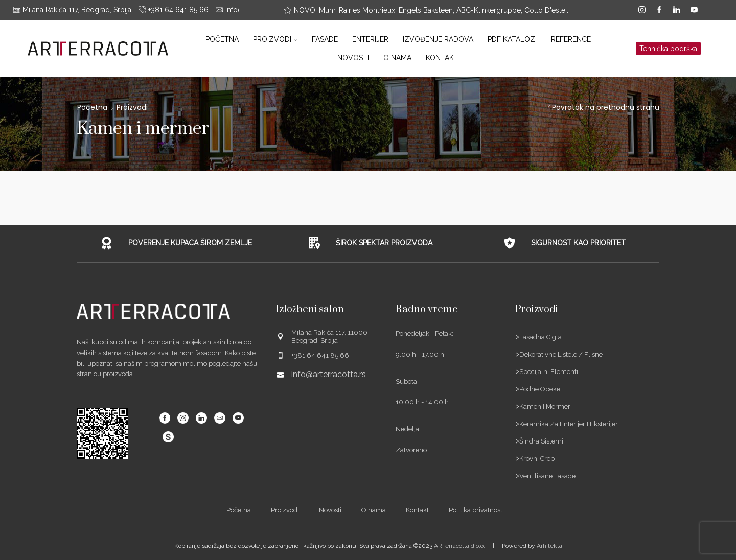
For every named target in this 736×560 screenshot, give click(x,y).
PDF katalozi (512, 39)
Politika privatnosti (476, 510)
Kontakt (442, 58)
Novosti (353, 58)
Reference (571, 39)
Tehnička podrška (668, 49)
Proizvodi (275, 39)
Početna (222, 39)
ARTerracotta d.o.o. (459, 546)
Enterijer (370, 39)
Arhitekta (549, 546)
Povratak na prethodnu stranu (606, 107)
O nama (397, 58)
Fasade (325, 39)
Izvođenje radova (438, 39)
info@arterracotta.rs (329, 374)
